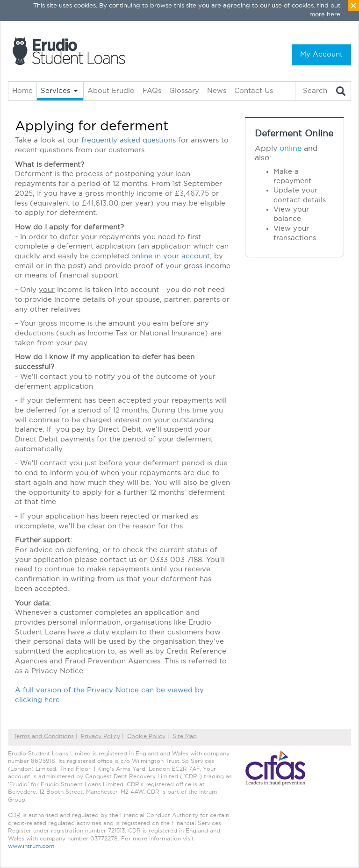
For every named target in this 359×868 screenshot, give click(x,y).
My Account (321, 54)
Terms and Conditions (44, 736)
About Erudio (111, 91)
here (334, 15)
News (217, 91)
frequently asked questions (129, 140)
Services (55, 91)
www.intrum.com (31, 846)
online (291, 149)
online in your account (171, 256)
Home (22, 91)
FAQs (152, 91)
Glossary (184, 91)
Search (315, 91)
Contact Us (254, 91)
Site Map (185, 736)
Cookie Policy (146, 736)
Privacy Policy (101, 736)
